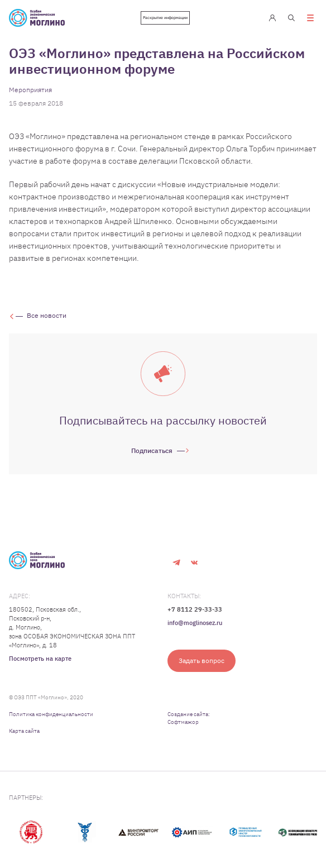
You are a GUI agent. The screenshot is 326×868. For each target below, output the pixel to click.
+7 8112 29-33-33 (195, 609)
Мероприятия (30, 90)
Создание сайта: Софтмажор (189, 718)
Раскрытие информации (165, 18)
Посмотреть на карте (40, 659)
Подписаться (152, 450)
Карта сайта (24, 731)
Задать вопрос (202, 660)
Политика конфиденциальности (51, 714)
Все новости (47, 315)
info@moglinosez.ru (195, 623)
